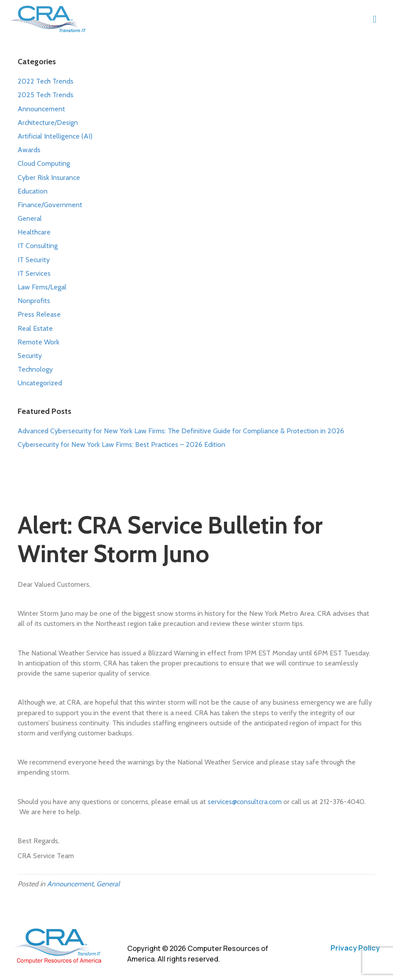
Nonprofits (34, 301)
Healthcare (34, 232)
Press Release (39, 314)
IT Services (34, 273)
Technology (35, 369)
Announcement (41, 109)
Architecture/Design (48, 122)
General (30, 218)
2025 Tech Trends (46, 95)
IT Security (34, 260)
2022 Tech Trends (46, 81)
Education (33, 191)
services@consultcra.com (245, 802)
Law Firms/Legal (42, 287)
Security (30, 356)
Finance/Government (50, 205)
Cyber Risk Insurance (49, 177)
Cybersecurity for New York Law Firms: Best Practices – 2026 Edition (121, 444)
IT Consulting (38, 246)
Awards (29, 150)
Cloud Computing (44, 163)
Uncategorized (40, 383)
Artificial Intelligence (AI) (55, 136)
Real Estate (35, 328)
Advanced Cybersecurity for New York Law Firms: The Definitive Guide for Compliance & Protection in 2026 (181, 431)
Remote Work (39, 342)
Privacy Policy (355, 948)
